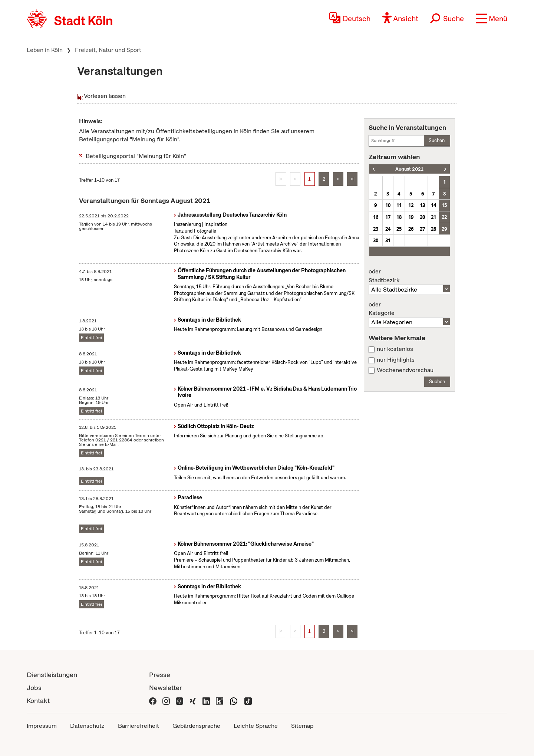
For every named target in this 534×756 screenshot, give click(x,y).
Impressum (42, 726)
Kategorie (409, 309)
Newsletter (166, 688)
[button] (492, 19)
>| (352, 179)
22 (444, 217)
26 (411, 229)
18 (399, 217)
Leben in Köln (45, 50)
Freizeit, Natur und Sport (108, 50)
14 (434, 205)
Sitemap (302, 726)
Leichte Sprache (256, 726)
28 (434, 229)
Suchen (437, 140)
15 (444, 205)
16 (376, 217)
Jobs (34, 688)
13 (422, 205)
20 (422, 217)
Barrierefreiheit (139, 726)
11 (399, 205)
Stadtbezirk (409, 276)
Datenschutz (87, 726)
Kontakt (38, 701)
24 (388, 229)
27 (422, 229)
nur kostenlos (395, 349)
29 (444, 229)
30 (376, 240)
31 (388, 240)
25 (399, 229)
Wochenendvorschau (405, 370)
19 (411, 217)
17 (388, 217)
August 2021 (409, 169)
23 (376, 229)
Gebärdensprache (196, 726)
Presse (160, 675)
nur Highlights (396, 360)
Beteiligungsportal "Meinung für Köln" (136, 156)
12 (411, 205)
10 (388, 205)
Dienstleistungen (52, 675)
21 (434, 217)
